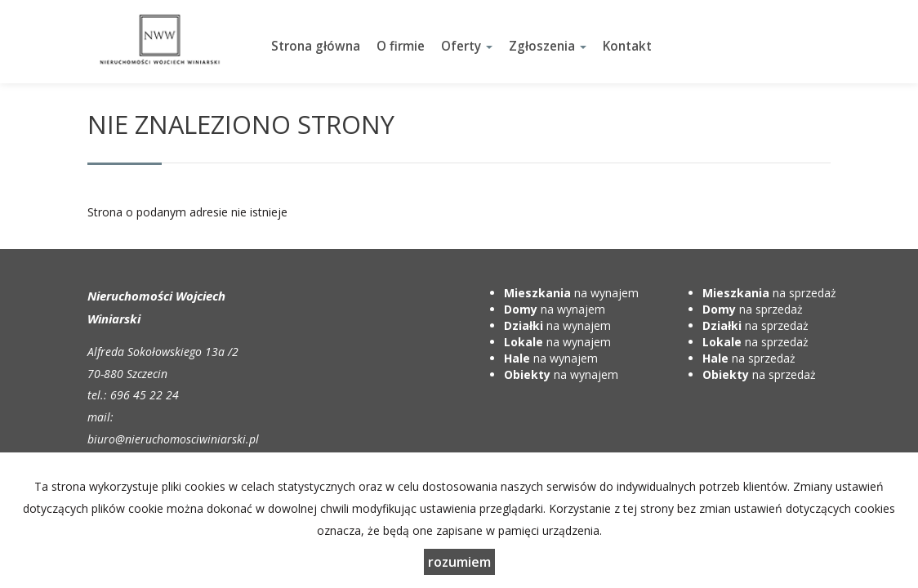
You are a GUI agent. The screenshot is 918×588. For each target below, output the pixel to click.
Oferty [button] (467, 46)
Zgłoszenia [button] (548, 46)
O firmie (401, 46)
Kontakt (627, 46)
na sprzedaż (769, 293)
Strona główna (316, 46)
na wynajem (571, 293)
